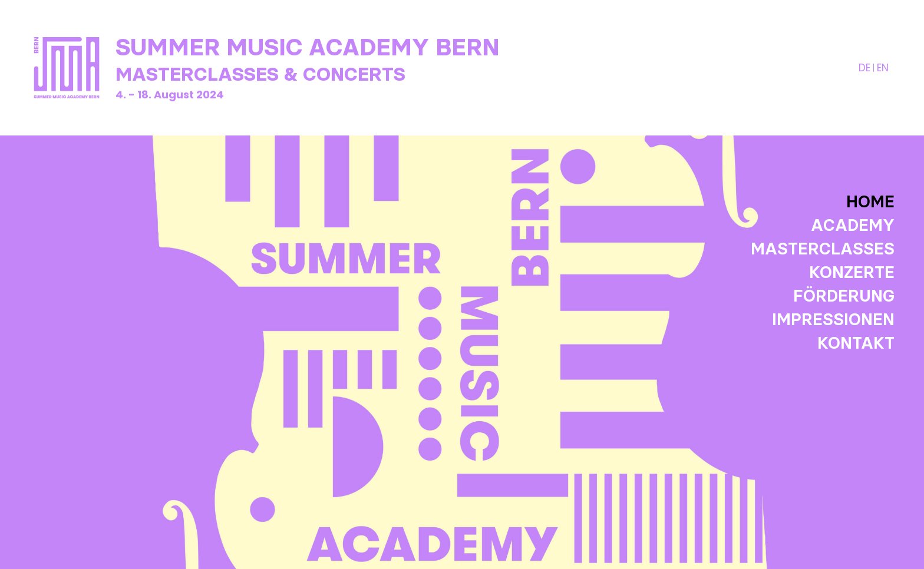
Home (870, 201)
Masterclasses (823, 249)
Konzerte (852, 272)
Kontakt (856, 343)
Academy (853, 225)
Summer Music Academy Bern (308, 47)
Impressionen (833, 319)
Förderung (844, 296)
